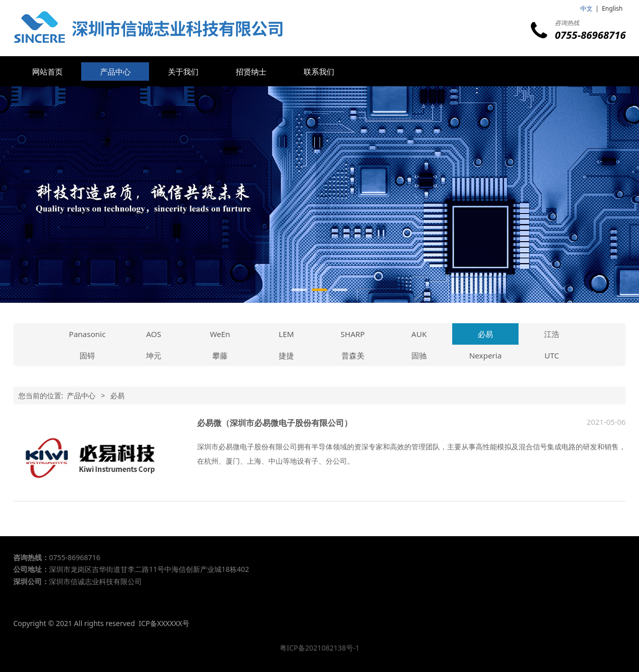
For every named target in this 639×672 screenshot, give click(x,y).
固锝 (87, 355)
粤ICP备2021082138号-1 (320, 648)
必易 (485, 334)
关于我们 (183, 71)
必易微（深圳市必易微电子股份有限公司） (275, 423)
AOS (153, 334)
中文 (586, 8)
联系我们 (319, 71)
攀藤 (220, 355)
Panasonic (87, 334)
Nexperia (485, 355)
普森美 (353, 355)
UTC (552, 355)
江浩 (552, 334)
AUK (419, 334)
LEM (286, 334)
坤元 (154, 355)
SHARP (352, 334)
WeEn (220, 334)
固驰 (419, 355)
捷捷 (286, 355)
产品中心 (115, 71)
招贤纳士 (251, 71)
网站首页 (47, 71)
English (612, 8)
